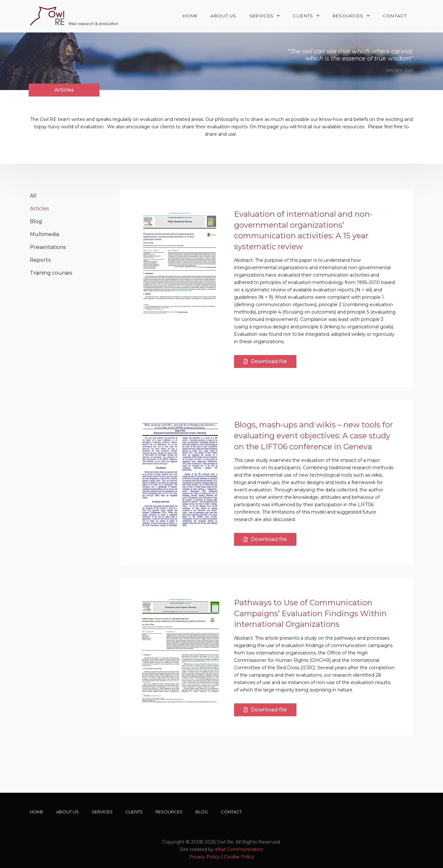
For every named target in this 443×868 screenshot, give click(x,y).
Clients (303, 16)
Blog (36, 221)
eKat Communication (239, 849)
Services (262, 16)
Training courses (51, 273)
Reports (40, 260)
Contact (395, 16)
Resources (348, 16)
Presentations (48, 247)
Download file (265, 361)
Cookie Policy (239, 857)
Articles (39, 209)
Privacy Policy (204, 857)
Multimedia (45, 234)
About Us (223, 16)
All (33, 196)
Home (190, 16)
